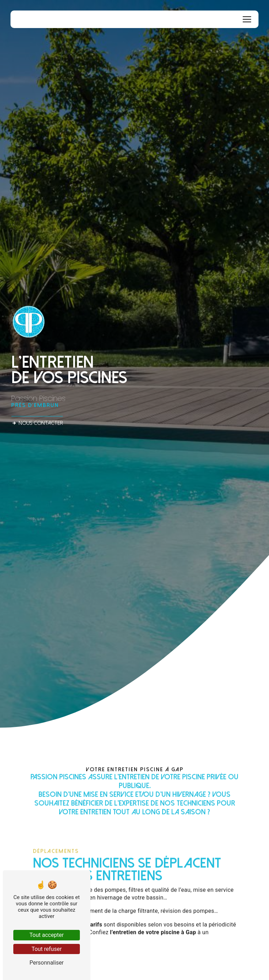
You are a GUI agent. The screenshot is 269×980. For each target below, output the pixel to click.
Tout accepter (47, 935)
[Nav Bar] (247, 19)
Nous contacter (37, 423)
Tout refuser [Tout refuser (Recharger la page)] (47, 949)
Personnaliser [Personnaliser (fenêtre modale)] (47, 963)
